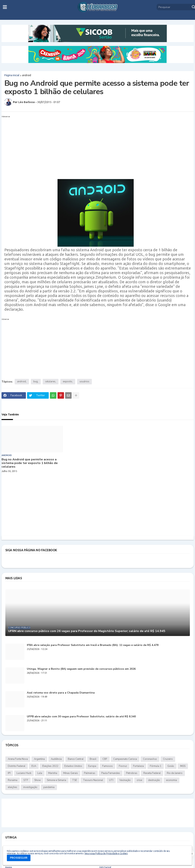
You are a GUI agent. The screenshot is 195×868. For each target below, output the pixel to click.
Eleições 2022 (50, 766)
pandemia (49, 787)
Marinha (53, 773)
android (27, 75)
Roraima (13, 780)
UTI (111, 780)
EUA (34, 766)
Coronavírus (150, 759)
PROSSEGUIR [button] (19, 858)
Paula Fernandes (111, 773)
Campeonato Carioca (125, 759)
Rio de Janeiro (175, 773)
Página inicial (12, 75)
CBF (105, 759)
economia (171, 780)
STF (26, 780)
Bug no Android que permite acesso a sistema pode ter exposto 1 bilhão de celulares (30, 463)
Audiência (56, 759)
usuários (84, 382)
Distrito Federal (17, 766)
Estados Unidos (73, 766)
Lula (40, 773)
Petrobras (132, 773)
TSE (75, 780)
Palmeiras (90, 773)
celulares (50, 382)
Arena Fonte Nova (18, 759)
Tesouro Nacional (93, 780)
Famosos (107, 766)
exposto (68, 382)
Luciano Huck (24, 773)
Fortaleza (138, 766)
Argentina (39, 759)
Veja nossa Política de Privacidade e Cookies (106, 853)
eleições (12, 787)
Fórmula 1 (156, 766)
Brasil (93, 759)
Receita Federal (152, 773)
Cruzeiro (168, 759)
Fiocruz (123, 766)
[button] (5, 7)
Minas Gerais (71, 773)
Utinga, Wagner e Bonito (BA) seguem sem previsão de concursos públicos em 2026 (81, 669)
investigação (30, 787)
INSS (183, 766)
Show (38, 780)
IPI (9, 773)
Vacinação (125, 780)
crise (139, 780)
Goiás (171, 766)
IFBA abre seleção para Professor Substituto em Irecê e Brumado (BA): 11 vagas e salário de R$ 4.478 (93, 645)
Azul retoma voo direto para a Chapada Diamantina (61, 693)
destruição (154, 780)
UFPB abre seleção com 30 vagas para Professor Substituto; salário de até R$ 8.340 (81, 717)
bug (36, 382)
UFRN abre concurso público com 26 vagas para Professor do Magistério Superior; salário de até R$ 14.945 (87, 631)
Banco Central (76, 759)
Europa (92, 766)
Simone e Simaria (56, 780)
